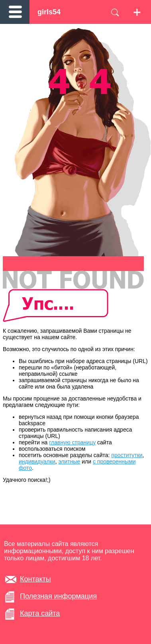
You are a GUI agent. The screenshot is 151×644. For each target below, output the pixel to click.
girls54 (49, 12)
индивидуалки (37, 461)
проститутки (127, 455)
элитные (70, 461)
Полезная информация (58, 596)
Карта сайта (40, 613)
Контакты (35, 579)
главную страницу (72, 442)
